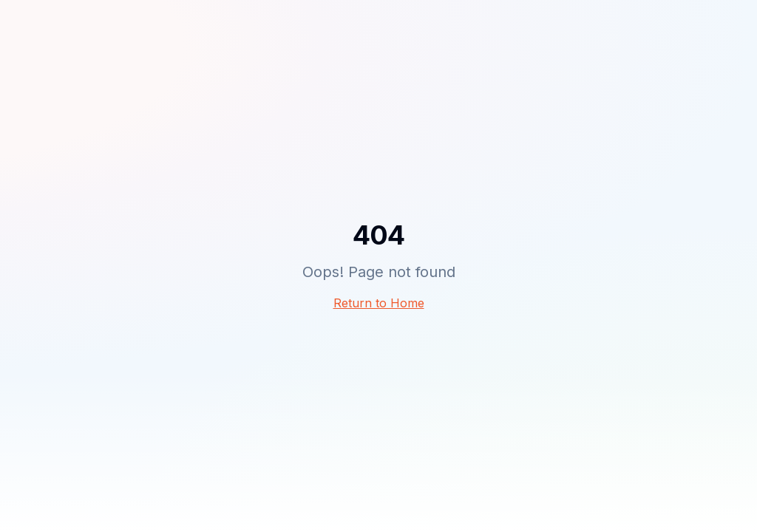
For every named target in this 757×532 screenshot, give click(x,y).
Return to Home (379, 303)
